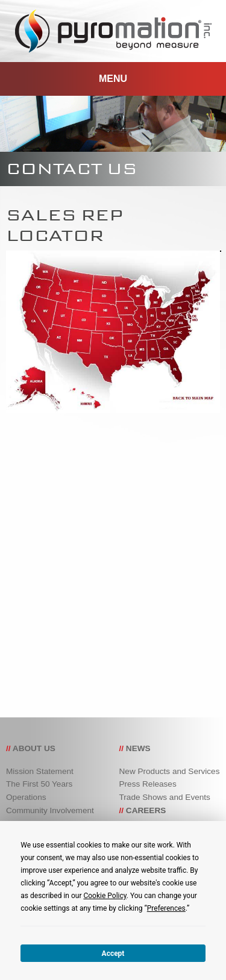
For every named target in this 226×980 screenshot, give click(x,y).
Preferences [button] (166, 908)
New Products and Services (170, 771)
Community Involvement (50, 810)
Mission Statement (40, 771)
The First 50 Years (39, 784)
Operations (26, 797)
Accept (113, 953)
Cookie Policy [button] (105, 896)
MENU (113, 79)
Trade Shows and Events (165, 797)
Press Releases (148, 784)
